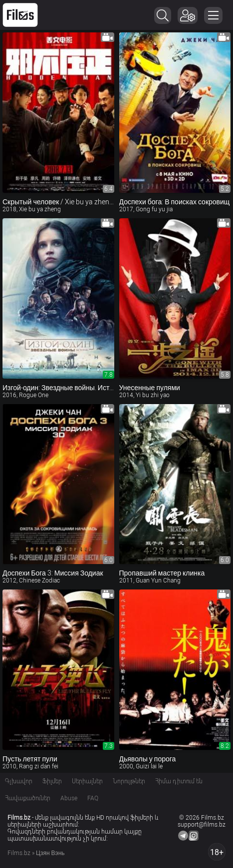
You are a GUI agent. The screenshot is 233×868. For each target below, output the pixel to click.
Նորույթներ (129, 781)
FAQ (93, 798)
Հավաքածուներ (28, 798)
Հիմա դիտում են (179, 781)
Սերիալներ (87, 781)
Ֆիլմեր (52, 781)
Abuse (69, 798)
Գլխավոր (19, 781)
